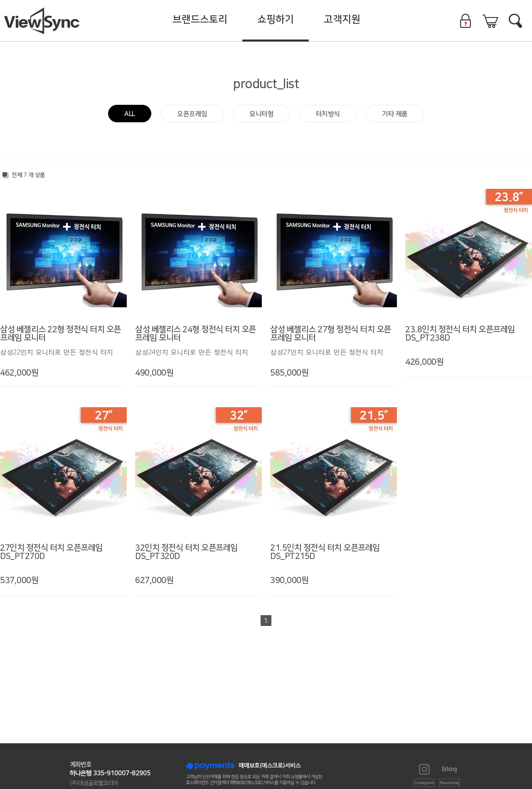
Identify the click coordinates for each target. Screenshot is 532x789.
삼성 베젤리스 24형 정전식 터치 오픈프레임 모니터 (196, 334)
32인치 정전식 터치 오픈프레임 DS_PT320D (186, 552)
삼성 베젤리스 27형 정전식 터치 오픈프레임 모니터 (331, 334)
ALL (130, 114)
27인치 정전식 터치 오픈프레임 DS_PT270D (51, 552)
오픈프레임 (192, 114)
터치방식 (328, 114)
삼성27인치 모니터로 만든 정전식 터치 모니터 (327, 352)
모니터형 (261, 114)
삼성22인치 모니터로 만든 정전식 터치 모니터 (57, 352)
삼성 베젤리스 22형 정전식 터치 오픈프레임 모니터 (60, 334)
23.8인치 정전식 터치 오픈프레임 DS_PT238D (460, 334)
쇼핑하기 (276, 20)
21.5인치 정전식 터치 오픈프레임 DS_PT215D (325, 552)
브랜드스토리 (200, 20)
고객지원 (342, 20)
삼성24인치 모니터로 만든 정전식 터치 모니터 (192, 352)
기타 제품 (395, 114)
